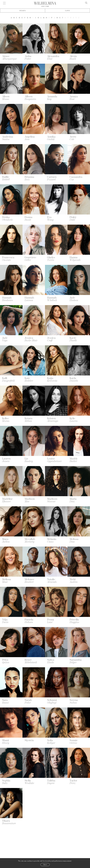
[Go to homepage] (45, 3)
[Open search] (86, 3)
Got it (45, 865)
